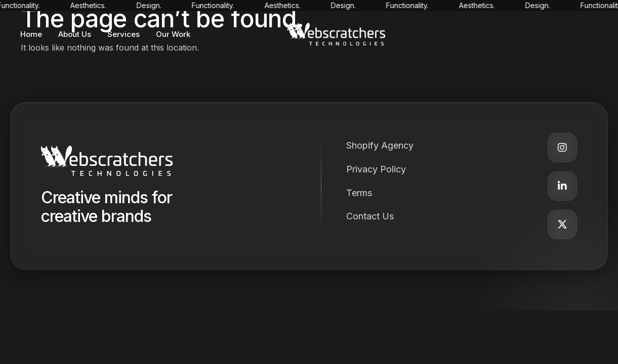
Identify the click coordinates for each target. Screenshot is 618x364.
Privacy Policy (376, 169)
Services (123, 34)
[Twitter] (562, 224)
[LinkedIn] (562, 186)
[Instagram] (562, 148)
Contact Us (370, 216)
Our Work (173, 34)
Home (31, 34)
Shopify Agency (380, 145)
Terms (359, 193)
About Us (75, 34)
